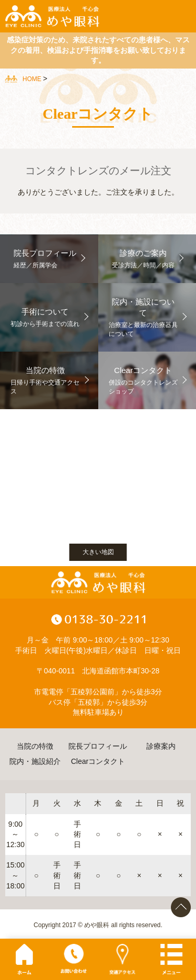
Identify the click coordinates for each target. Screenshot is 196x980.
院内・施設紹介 (35, 761)
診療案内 (161, 746)
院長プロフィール (98, 746)
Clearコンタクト (98, 761)
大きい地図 (98, 552)
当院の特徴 (35, 746)
